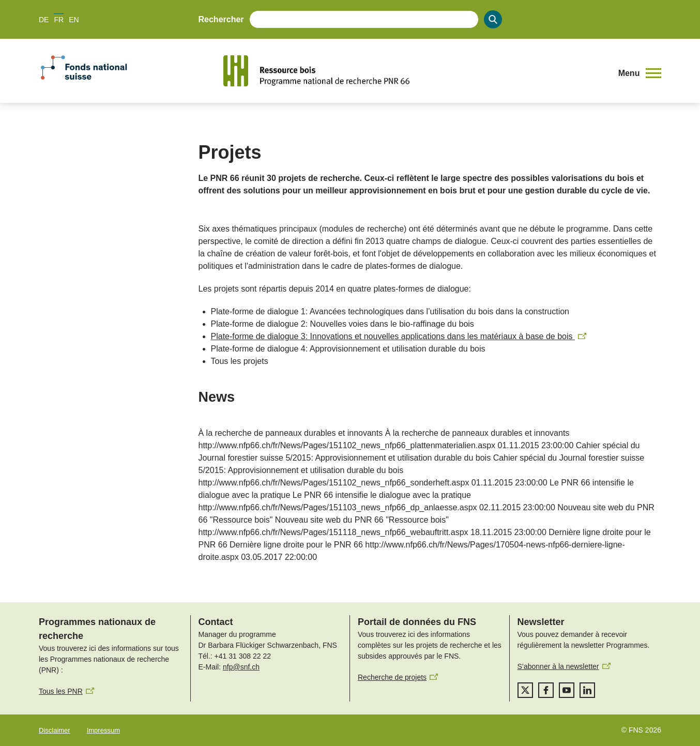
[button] (640, 73)
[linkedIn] (587, 690)
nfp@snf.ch (241, 667)
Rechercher (221, 19)
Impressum (103, 730)
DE (44, 20)
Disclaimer (55, 730)
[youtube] (567, 690)
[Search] (493, 19)
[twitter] (525, 690)
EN (74, 20)
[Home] (414, 71)
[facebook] (546, 690)
